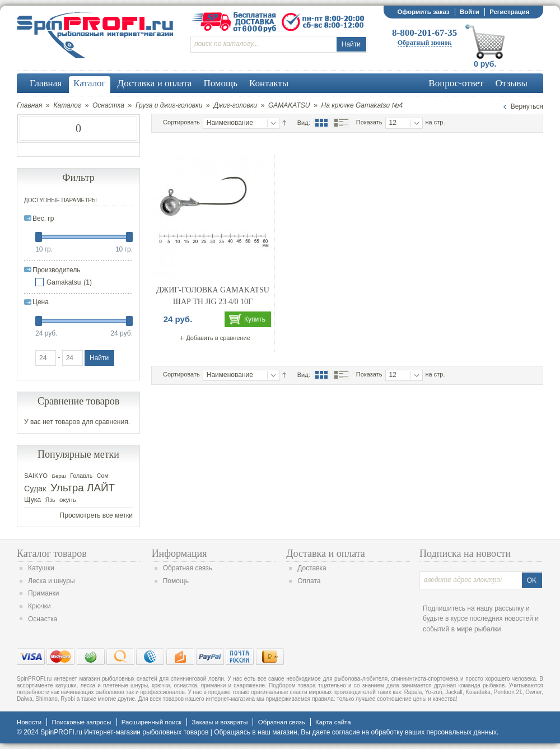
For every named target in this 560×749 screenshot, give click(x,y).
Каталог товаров (52, 553)
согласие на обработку (368, 732)
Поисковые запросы (81, 722)
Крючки (39, 606)
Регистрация (509, 12)
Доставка (312, 568)
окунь (68, 500)
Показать (369, 122)
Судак (35, 489)
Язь (50, 500)
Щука (32, 500)
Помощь (176, 581)
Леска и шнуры (52, 581)
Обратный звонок (425, 43)
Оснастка (108, 105)
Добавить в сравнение (218, 338)
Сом (102, 476)
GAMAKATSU (289, 105)
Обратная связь (188, 568)
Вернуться (527, 106)
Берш (59, 476)
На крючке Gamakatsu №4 (362, 105)
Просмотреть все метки (96, 515)
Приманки (44, 593)
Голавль (81, 476)
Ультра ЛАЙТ (83, 488)
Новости (29, 722)
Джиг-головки (235, 105)
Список (341, 123)
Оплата (309, 581)
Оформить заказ (423, 12)
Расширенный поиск (151, 722)
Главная (29, 105)
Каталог (67, 105)
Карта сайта (333, 722)
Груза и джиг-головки (169, 105)
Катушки (41, 568)
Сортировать (181, 122)
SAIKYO (36, 476)
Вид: (304, 123)
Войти (470, 12)
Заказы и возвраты (220, 722)
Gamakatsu (64, 282)
